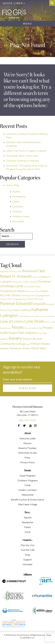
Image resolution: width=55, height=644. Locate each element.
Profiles (16, 192)
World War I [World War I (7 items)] (39, 349)
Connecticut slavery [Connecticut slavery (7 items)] (13, 291)
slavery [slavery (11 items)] (15, 339)
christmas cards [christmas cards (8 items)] (12, 286)
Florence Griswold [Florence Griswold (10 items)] (16, 304)
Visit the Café (28, 550)
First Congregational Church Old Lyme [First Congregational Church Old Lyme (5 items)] (25, 299)
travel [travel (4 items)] (28, 344)
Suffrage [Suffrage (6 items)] (21, 344)
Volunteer (27, 565)
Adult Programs (28, 476)
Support (27, 560)
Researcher (28, 523)
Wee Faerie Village (27, 505)
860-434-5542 (28, 420)
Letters (16, 202)
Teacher (28, 518)
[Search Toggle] (52, 3)
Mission (27, 444)
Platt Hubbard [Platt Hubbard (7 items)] (27, 333)
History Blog (12, 185)
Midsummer (28, 495)
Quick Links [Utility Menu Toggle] (13, 3)
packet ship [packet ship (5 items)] (37, 328)
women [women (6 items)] (4, 349)
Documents (18, 222)
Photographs (19, 197)
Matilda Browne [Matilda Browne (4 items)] (5, 328)
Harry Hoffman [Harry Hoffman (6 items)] (22, 310)
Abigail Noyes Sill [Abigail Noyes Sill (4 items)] (6, 272)
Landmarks (18, 207)
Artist (28, 532)
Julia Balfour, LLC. (29, 638)
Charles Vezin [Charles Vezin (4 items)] (17, 282)
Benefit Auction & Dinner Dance (27, 500)
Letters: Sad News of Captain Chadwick (26, 151)
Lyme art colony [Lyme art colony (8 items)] (12, 322)
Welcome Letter (27, 439)
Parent (27, 527)
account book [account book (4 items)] (17, 272)
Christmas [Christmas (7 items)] (44, 282)
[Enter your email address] (27, 380)
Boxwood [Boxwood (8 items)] (29, 271)
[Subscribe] (27, 388)
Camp (27, 485)
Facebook (20, 427)
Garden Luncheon (27, 490)
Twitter (26, 427)
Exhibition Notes (21, 217)
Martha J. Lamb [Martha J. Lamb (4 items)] (50, 322)
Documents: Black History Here (22, 156)
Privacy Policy (28, 463)
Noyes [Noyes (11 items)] (18, 328)
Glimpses (17, 212)
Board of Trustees (27, 448)
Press (27, 458)
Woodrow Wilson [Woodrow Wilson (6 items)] (20, 349)
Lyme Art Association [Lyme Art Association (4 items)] (47, 317)
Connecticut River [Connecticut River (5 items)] (32, 287)
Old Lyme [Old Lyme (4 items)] (27, 328)
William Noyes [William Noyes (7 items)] (40, 344)
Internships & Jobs (28, 453)
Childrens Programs (28, 481)
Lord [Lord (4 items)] (32, 317)
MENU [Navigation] (28, 24)
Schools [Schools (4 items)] (40, 333)
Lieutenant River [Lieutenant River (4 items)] (24, 317)
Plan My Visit (28, 546)
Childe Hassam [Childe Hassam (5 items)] (29, 282)
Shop (27, 555)
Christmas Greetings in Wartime (22, 161)
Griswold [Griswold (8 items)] (39, 304)
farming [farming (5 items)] (26, 296)
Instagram (37, 427)
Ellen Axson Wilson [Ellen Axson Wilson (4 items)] (33, 292)
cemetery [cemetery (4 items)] (35, 277)
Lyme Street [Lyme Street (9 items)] (34, 322)
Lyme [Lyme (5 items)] (37, 316)
